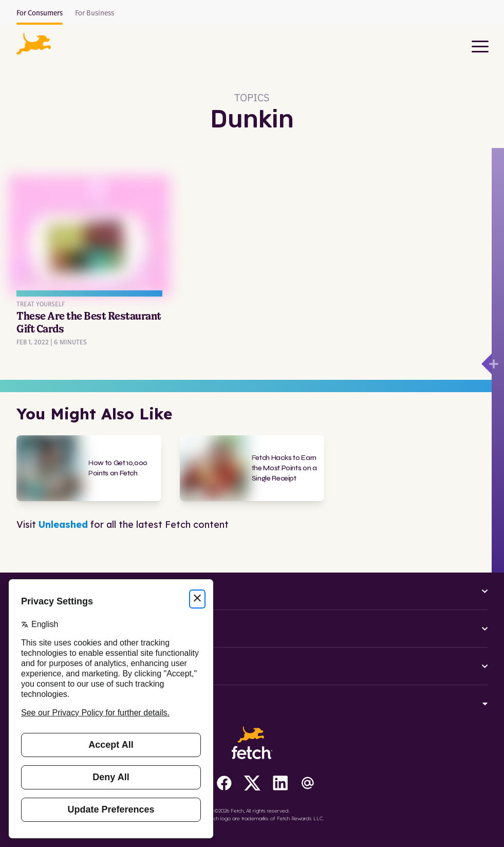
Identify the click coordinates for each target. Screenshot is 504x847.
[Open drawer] (487, 364)
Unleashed (63, 524)
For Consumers (40, 13)
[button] (34, 44)
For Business (95, 13)
